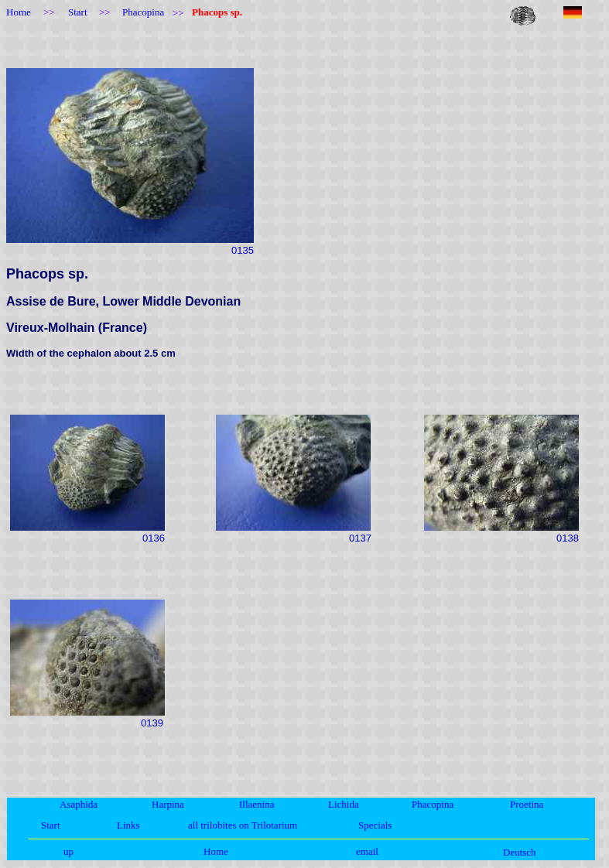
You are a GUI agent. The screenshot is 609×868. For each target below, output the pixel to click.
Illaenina (257, 804)
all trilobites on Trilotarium (243, 825)
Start (51, 825)
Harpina (168, 804)
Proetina (527, 804)
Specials (375, 825)
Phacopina (433, 804)
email (367, 851)
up (68, 851)
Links (128, 825)
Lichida (344, 804)
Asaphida (79, 804)
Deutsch (520, 852)
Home (216, 851)
